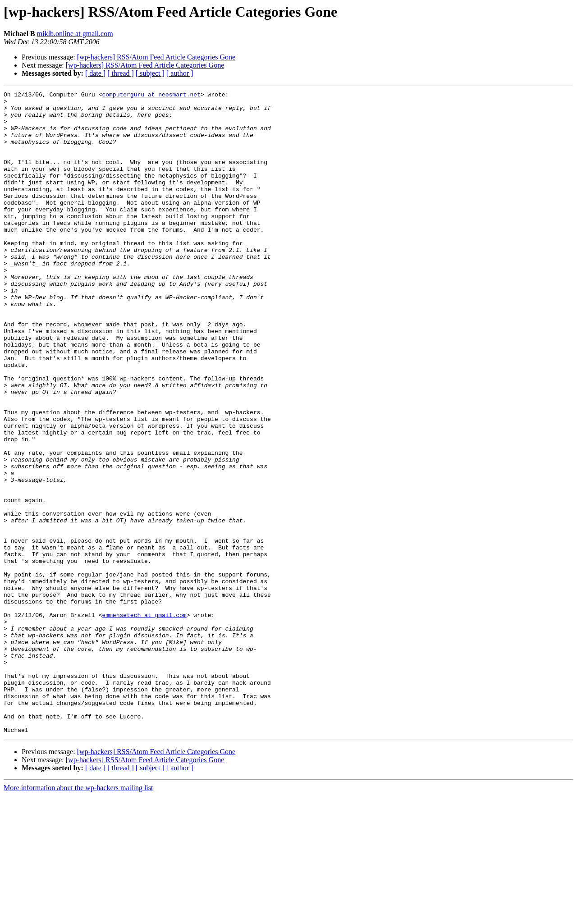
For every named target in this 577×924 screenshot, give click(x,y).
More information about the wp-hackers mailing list (78, 916)
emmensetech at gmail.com (144, 720)
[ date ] (95, 73)
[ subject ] (150, 73)
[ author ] (180, 73)
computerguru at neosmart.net (151, 96)
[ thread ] (121, 73)
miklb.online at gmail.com (75, 34)
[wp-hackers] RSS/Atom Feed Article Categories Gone (156, 57)
